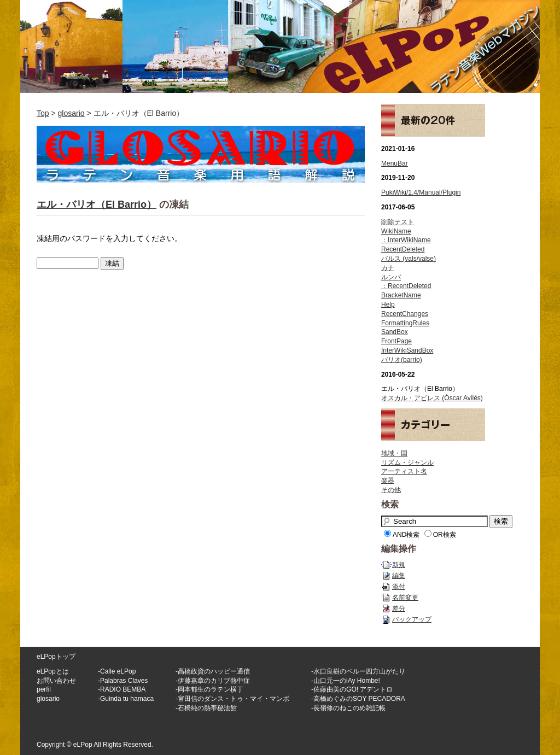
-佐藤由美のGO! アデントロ (352, 689)
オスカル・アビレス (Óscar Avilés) (432, 398)
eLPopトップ (56, 657)
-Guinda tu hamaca (126, 699)
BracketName (401, 295)
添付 (399, 587)
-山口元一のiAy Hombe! (346, 681)
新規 (399, 565)
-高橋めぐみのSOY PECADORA (358, 699)
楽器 (388, 481)
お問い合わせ (56, 681)
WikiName (396, 231)
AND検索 (406, 535)
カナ (388, 268)
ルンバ (391, 277)
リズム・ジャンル (407, 463)
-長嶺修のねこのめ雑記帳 (348, 708)
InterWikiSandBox (407, 350)
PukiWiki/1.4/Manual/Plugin (421, 192)
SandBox (395, 332)
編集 (399, 576)
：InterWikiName (406, 240)
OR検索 (445, 535)
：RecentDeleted (406, 286)
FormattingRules (405, 323)
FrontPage (396, 341)
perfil (44, 689)
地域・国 (394, 453)
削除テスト (398, 222)
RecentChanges (405, 314)
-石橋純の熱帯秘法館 (206, 708)
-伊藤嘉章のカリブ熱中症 (213, 681)
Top (43, 113)
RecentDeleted (403, 249)
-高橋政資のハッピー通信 (213, 671)
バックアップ (412, 619)
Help (388, 305)
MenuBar (395, 163)
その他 (391, 490)
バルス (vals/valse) (409, 259)
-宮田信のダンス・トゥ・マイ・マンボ (232, 699)
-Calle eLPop (117, 671)
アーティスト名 (404, 471)
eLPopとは (53, 671)
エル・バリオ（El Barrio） (97, 204)
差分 (399, 608)
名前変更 (405, 598)
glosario (71, 113)
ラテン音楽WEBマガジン (280, 46)
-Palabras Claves (123, 681)
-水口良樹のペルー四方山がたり (358, 671)
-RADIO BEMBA (122, 689)
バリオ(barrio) (402, 360)
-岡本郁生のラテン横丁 (209, 689)
